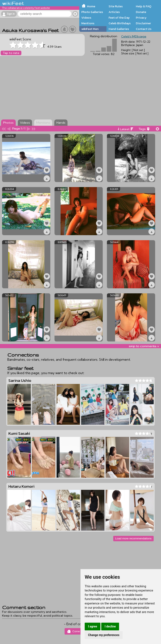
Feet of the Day (119, 18)
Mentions (88, 23)
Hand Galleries (119, 29)
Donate (141, 12)
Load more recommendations (133, 538)
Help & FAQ (144, 6)
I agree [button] (93, 626)
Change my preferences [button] (104, 635)
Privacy (141, 18)
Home (91, 6)
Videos (86, 18)
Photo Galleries (92, 12)
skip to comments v (144, 346)
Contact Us (144, 29)
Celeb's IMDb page (134, 36)
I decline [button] (110, 626)
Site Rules (116, 6)
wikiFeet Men (90, 29)
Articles (114, 12)
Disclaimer (143, 23)
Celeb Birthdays (120, 23)
